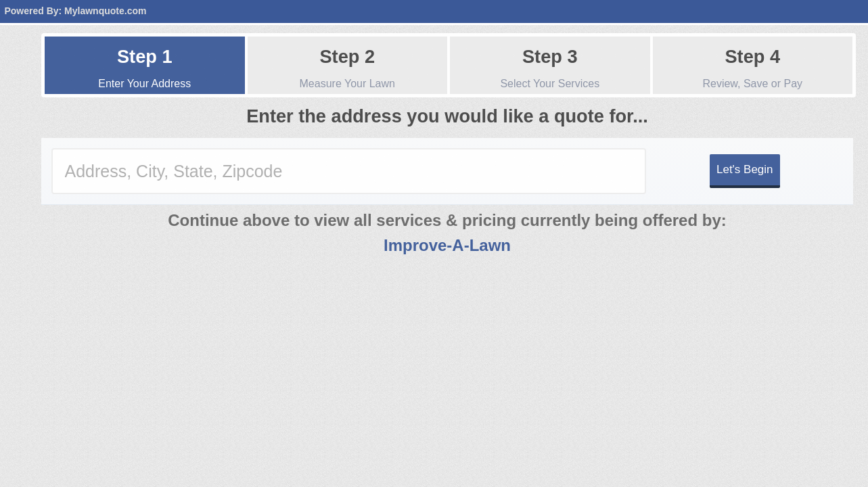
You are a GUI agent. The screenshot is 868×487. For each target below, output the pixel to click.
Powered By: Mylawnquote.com (75, 11)
